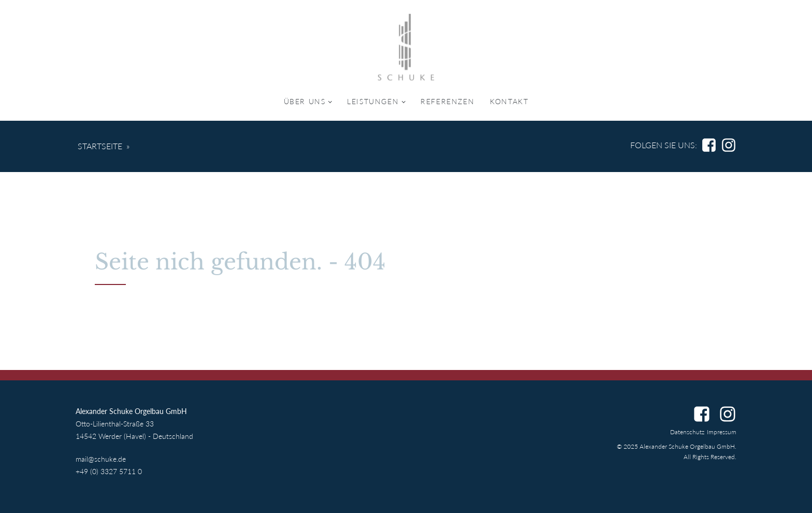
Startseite (100, 146)
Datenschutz (687, 432)
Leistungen (373, 101)
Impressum (722, 432)
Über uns (305, 101)
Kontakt (509, 101)
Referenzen (447, 101)
